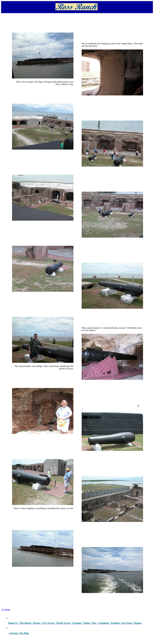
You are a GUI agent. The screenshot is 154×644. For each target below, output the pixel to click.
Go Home (6, 609)
